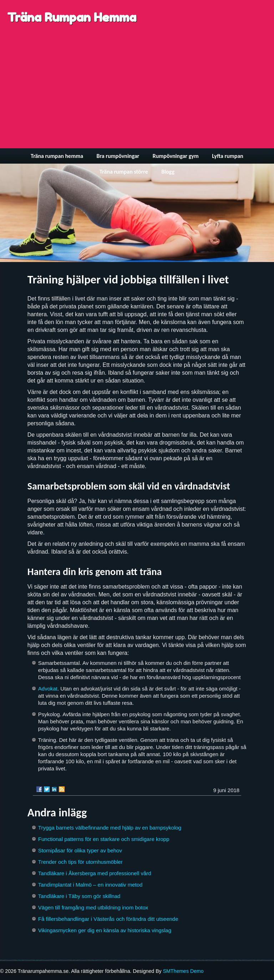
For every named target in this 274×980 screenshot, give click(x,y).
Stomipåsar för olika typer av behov (80, 850)
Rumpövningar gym (176, 156)
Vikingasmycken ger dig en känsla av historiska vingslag (105, 930)
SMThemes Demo (183, 971)
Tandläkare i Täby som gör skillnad (79, 896)
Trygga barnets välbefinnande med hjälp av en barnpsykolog (110, 828)
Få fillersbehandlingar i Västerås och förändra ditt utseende (108, 919)
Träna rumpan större (124, 172)
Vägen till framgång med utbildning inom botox (93, 907)
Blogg (168, 172)
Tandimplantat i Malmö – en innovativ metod (90, 885)
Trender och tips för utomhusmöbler (80, 862)
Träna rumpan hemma (57, 156)
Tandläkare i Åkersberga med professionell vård (95, 873)
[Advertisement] (137, 95)
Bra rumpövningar (118, 156)
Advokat (48, 689)
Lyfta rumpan (228, 156)
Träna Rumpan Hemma (72, 17)
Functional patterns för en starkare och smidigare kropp (104, 839)
